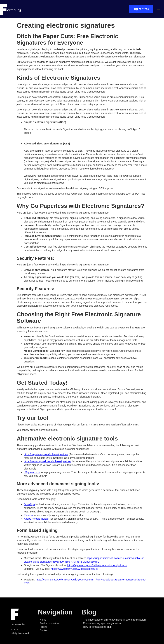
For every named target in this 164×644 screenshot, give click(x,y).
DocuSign (29, 504)
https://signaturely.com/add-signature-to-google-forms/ (97, 565)
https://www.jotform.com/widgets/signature (74, 569)
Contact (44, 630)
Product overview (49, 623)
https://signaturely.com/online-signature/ (46, 454)
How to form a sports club (97, 627)
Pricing (44, 627)
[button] (159, 9)
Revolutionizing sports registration (102, 623)
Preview (28, 515)
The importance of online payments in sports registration (114, 620)
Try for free (141, 9)
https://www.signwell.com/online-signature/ (47, 461)
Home (43, 620)
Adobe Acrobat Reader (37, 519)
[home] (11, 9)
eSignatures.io (32, 472)
